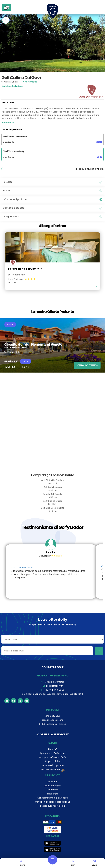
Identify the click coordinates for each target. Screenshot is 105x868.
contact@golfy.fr (54, 686)
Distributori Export (53, 786)
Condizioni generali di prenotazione (53, 802)
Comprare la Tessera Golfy (53, 757)
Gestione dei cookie (53, 769)
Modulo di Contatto (54, 682)
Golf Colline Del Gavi (22, 568)
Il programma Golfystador (53, 753)
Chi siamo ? (53, 782)
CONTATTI (21, 863)
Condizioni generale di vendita (53, 798)
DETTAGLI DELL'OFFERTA (87, 365)
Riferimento (53, 790)
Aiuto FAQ (53, 749)
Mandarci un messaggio (53, 676)
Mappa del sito (53, 761)
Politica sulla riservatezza (53, 806)
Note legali (53, 794)
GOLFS (73, 863)
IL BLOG (94, 863)
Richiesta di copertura (53, 765)
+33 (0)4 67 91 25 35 (54, 690)
